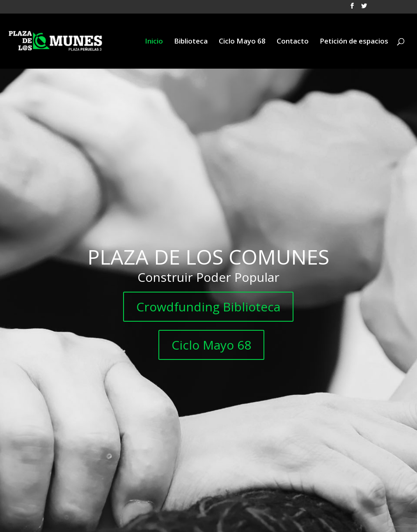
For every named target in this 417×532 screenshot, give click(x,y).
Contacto (293, 42)
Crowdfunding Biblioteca (208, 307)
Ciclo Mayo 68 (242, 42)
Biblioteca (191, 42)
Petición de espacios (354, 42)
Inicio (154, 42)
